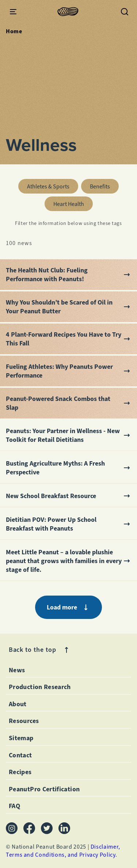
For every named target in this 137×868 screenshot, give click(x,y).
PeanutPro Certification (44, 789)
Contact (20, 755)
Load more (68, 607)
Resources (24, 721)
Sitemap (21, 738)
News (17, 670)
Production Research (40, 687)
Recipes (20, 772)
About (18, 704)
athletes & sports (53, 185)
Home (14, 31)
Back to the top (40, 650)
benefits (104, 185)
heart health (73, 202)
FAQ (14, 806)
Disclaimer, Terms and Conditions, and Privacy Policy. (63, 851)
